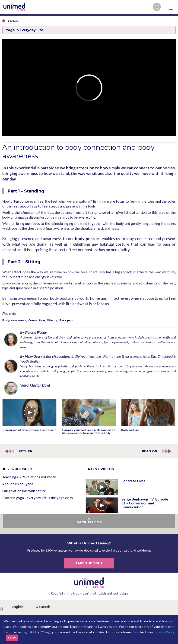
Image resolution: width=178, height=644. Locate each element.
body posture (88, 239)
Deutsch (43, 607)
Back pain (66, 320)
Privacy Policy (164, 632)
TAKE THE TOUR (89, 563)
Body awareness (14, 320)
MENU (171, 7)
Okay (12, 638)
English (18, 607)
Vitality (52, 320)
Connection (37, 320)
